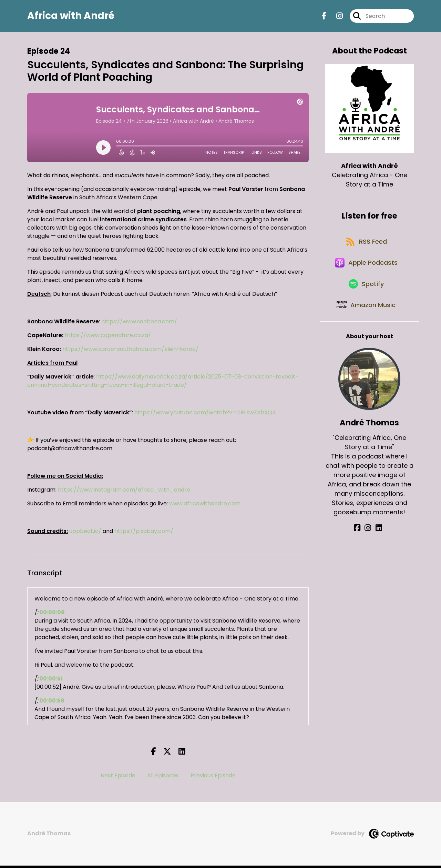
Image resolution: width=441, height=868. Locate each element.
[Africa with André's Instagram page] (335, 17)
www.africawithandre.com (205, 506)
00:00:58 (52, 703)
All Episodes (163, 778)
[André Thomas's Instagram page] (370, 545)
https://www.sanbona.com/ (139, 324)
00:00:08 (52, 615)
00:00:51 (51, 681)
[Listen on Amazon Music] (366, 321)
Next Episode (118, 778)
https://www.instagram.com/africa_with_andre (124, 492)
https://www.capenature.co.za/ (108, 338)
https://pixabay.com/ (144, 533)
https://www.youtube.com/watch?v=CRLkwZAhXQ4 (205, 415)
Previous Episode (213, 778)
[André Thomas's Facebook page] (362, 545)
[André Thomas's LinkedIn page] (377, 545)
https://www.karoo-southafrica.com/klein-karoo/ (130, 351)
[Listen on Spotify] (366, 296)
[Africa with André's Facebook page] (324, 17)
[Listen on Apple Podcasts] (366, 272)
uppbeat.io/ (85, 533)
